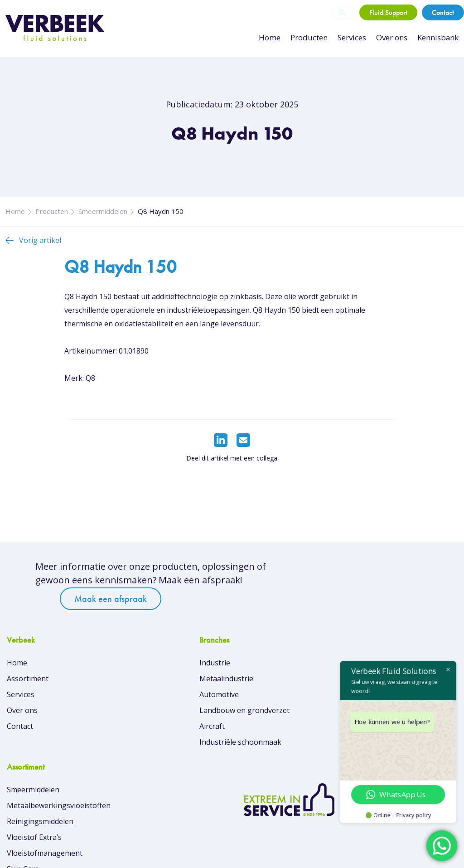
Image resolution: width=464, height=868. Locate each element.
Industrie (138, 678)
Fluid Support (388, 12)
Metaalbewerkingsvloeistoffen (291, 693)
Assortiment (28, 693)
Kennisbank (438, 38)
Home (274, 38)
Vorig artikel (40, 250)
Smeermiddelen (103, 221)
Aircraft (135, 741)
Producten (312, 38)
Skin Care (255, 757)
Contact (443, 12)
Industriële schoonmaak (164, 757)
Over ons (393, 38)
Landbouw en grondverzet (168, 725)
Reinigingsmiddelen (272, 709)
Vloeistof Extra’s (266, 725)
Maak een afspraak (336, 593)
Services (354, 38)
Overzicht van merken (276, 786)
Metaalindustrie (150, 693)
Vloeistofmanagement (277, 741)
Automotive (143, 709)
